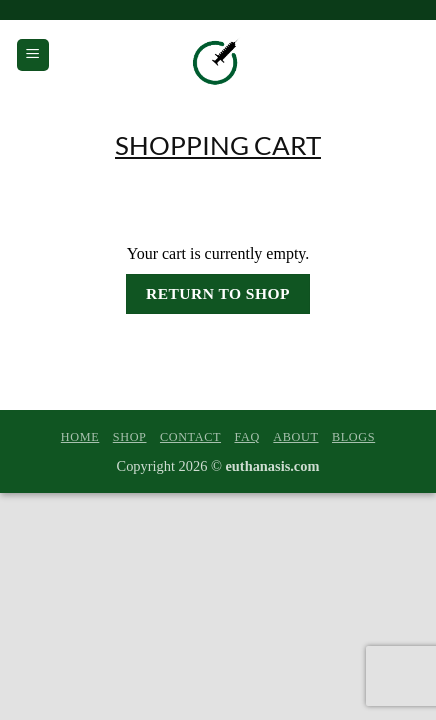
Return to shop (218, 293)
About (295, 437)
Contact (190, 437)
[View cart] (407, 55)
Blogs (353, 437)
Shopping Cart (218, 145)
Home (80, 437)
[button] (33, 55)
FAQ (246, 437)
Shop (130, 437)
